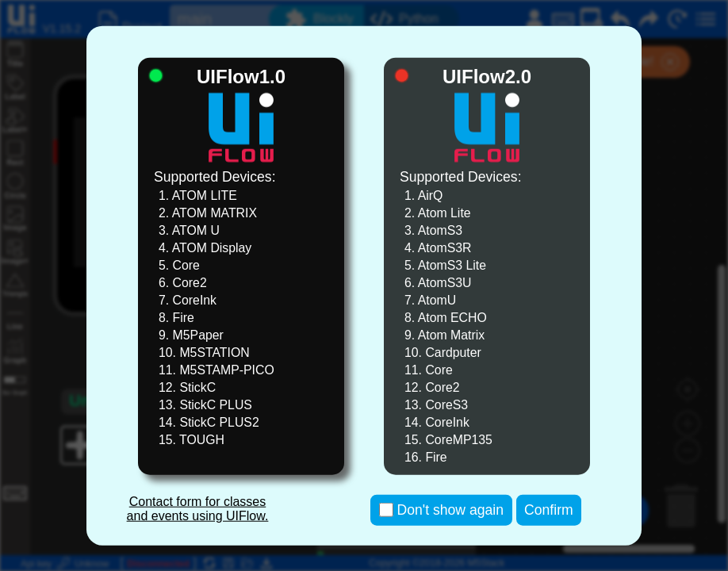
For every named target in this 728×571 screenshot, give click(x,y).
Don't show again (450, 510)
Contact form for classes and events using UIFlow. (198, 509)
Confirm (549, 510)
